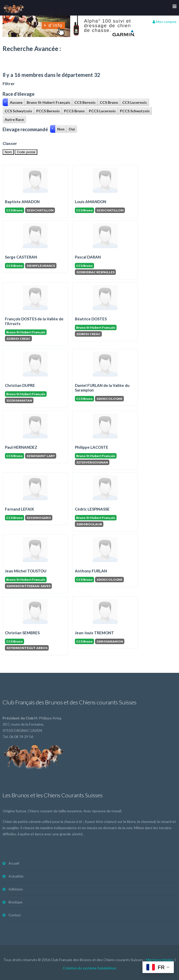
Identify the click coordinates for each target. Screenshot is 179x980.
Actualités (16, 876)
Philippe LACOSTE (92, 447)
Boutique (15, 902)
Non (61, 129)
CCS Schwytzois (18, 111)
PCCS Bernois (48, 111)
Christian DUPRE (20, 385)
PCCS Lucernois (102, 111)
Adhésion (16, 889)
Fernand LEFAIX (19, 509)
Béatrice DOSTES (91, 319)
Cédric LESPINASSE (92, 509)
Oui (72, 129)
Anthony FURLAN (91, 571)
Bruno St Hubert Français (48, 102)
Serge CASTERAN (21, 257)
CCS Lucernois (135, 102)
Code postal (26, 152)
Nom (8, 152)
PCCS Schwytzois (135, 111)
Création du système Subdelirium (89, 968)
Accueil (14, 863)
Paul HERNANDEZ (21, 447)
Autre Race (14, 119)
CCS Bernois (85, 102)
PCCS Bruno (74, 111)
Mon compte (164, 22)
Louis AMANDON (91, 202)
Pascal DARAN (88, 257)
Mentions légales (160, 960)
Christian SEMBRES (22, 633)
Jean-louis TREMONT (94, 633)
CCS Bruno (109, 102)
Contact (15, 915)
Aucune (16, 102)
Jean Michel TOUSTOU (26, 571)
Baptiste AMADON (22, 202)
